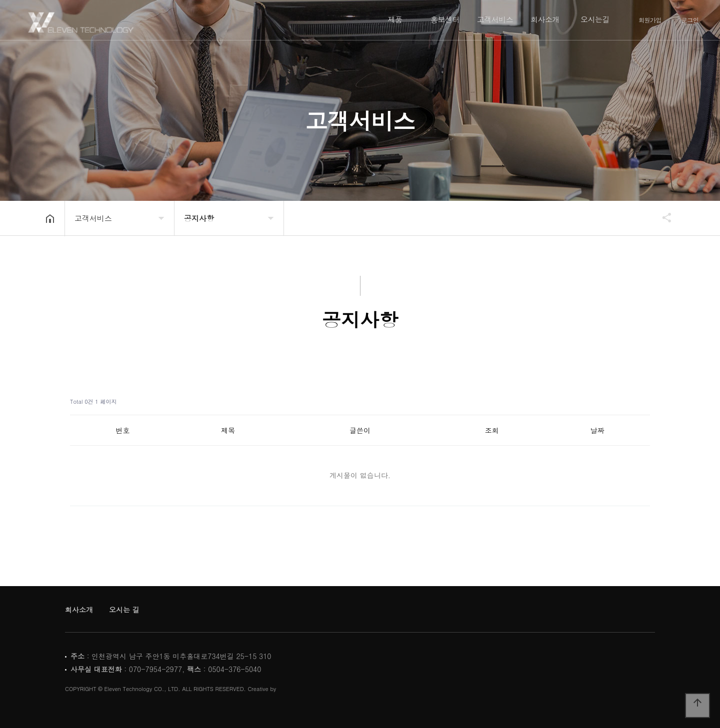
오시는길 (595, 19)
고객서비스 (495, 19)
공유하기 (662, 217)
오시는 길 (124, 610)
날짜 (597, 430)
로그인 (690, 20)
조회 (492, 430)
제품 (395, 19)
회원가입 (650, 20)
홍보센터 (445, 19)
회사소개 (545, 19)
